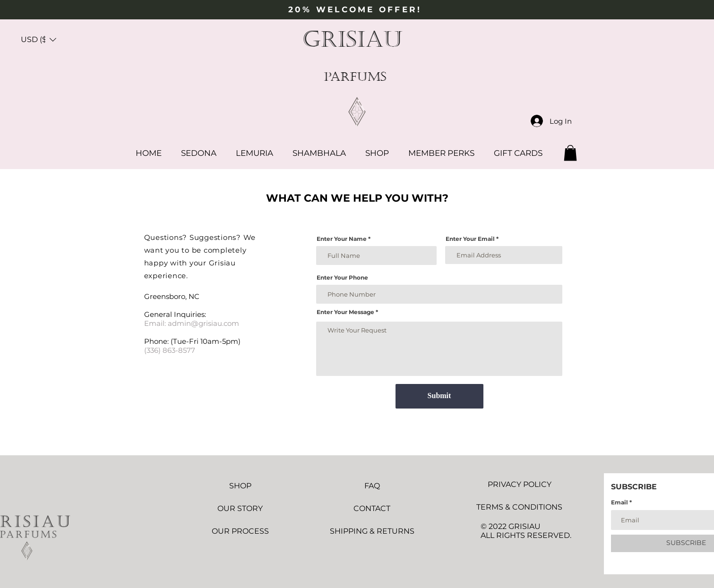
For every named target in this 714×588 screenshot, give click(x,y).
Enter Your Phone (342, 278)
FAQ (372, 486)
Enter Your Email (470, 239)
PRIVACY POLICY (520, 484)
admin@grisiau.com (203, 323)
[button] (39, 40)
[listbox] (39, 40)
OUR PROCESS (240, 531)
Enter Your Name (342, 239)
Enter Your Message (345, 312)
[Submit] (439, 396)
